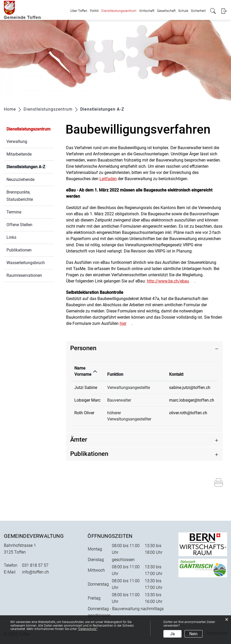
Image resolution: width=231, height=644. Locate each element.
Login (224, 11)
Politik (94, 11)
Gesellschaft (166, 11)
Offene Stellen (19, 225)
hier (123, 323)
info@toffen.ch (35, 572)
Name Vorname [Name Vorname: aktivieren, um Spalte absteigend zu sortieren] (83, 371)
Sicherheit (198, 11)
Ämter (79, 440)
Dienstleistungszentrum (119, 11)
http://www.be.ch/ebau (168, 281)
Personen (83, 348)
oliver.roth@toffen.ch (188, 413)
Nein (193, 634)
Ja (172, 634)
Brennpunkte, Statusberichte (20, 196)
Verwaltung (17, 141)
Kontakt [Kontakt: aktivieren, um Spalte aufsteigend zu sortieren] (176, 374)
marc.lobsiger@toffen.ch (192, 400)
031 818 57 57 (35, 565)
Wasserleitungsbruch (26, 263)
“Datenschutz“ (88, 629)
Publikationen (19, 250)
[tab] (144, 348)
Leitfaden (108, 179)
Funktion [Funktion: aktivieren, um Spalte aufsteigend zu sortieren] (115, 374)
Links (11, 237)
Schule (183, 11)
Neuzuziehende (20, 179)
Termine (14, 212)
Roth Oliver (84, 413)
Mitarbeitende (19, 154)
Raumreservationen (24, 275)
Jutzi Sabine (86, 388)
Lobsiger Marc (87, 400)
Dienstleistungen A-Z (30, 166)
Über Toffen (79, 11)
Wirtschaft (147, 11)
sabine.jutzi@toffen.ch (190, 388)
